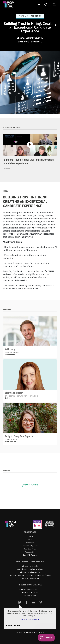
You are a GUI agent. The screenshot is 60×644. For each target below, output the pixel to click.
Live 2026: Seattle (30, 566)
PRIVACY (41, 632)
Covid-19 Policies (30, 555)
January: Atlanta (30, 595)
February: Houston (30, 592)
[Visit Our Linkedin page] (34, 602)
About (30, 537)
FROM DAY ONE (29, 632)
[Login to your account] (54, 4)
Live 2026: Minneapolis (30, 572)
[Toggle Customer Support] (46, 638)
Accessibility (30, 552)
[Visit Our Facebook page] (26, 602)
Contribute (30, 543)
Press (30, 540)
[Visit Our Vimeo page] (41, 602)
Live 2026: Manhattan (30, 578)
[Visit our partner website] (30, 485)
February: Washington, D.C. (30, 589)
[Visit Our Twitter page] (20, 602)
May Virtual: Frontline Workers (30, 569)
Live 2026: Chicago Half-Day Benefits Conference (30, 575)
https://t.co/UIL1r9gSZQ (30, 619)
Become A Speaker (30, 546)
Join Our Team (30, 549)
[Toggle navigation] (39, 4)
